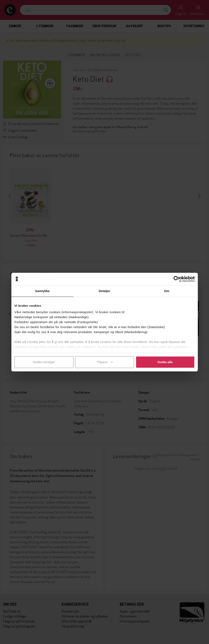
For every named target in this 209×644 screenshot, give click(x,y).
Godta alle (165, 362)
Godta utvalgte (44, 362)
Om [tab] (167, 291)
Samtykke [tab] (42, 291)
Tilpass (105, 362)
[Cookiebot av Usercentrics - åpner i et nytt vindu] (177, 279)
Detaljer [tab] (105, 291)
